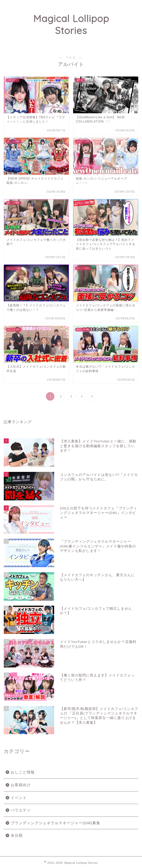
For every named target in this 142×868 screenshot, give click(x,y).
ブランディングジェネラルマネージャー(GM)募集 (56, 823)
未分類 (17, 835)
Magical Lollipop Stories (71, 25)
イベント (19, 798)
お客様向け (21, 785)
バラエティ (21, 810)
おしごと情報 (23, 772)
